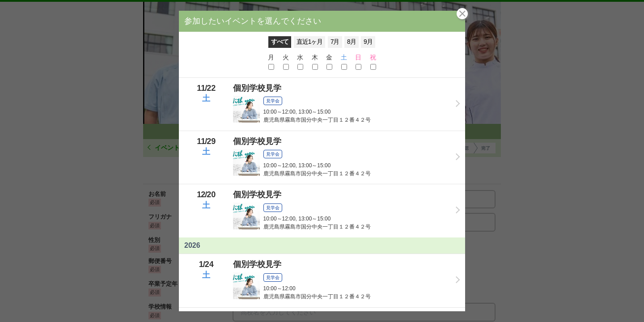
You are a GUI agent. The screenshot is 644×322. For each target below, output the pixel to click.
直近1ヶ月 (310, 42)
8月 (352, 42)
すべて (280, 42)
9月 (368, 42)
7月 (335, 42)
